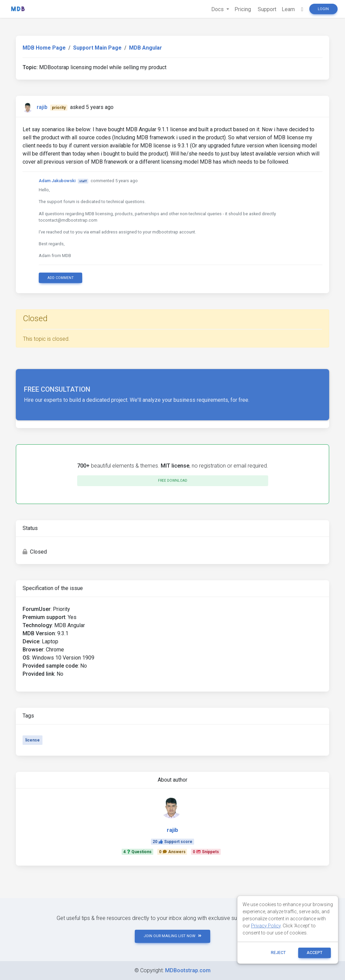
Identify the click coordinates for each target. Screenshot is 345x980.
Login (323, 9)
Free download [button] (173, 481)
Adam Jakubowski (57, 181)
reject (278, 953)
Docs (218, 9)
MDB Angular (146, 48)
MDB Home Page (44, 48)
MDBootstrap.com (188, 970)
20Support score (172, 842)
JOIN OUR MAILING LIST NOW (172, 936)
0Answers (172, 852)
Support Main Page (97, 48)
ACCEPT (315, 953)
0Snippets (206, 852)
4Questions (137, 852)
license (33, 740)
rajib (42, 107)
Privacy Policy (266, 926)
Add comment (61, 278)
